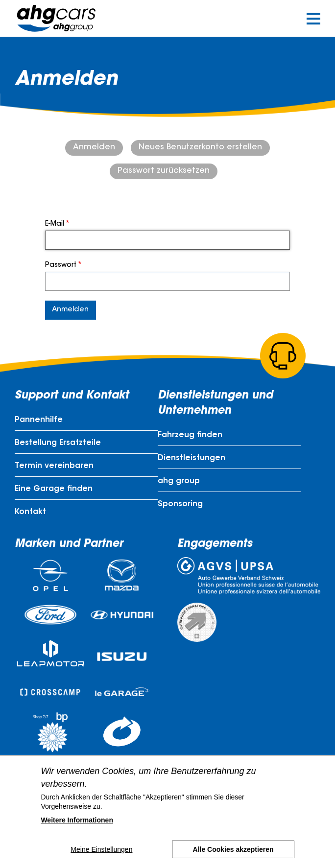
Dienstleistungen (191, 458)
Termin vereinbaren (54, 466)
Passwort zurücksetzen (164, 171)
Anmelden (94, 147)
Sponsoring (180, 504)
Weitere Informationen (77, 820)
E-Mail (55, 224)
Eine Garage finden (54, 489)
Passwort (61, 265)
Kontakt (30, 512)
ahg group (179, 481)
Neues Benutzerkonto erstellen (200, 147)
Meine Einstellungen (101, 849)
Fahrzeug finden (190, 435)
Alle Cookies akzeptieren (233, 849)
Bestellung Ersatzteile (58, 443)
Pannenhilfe (39, 420)
